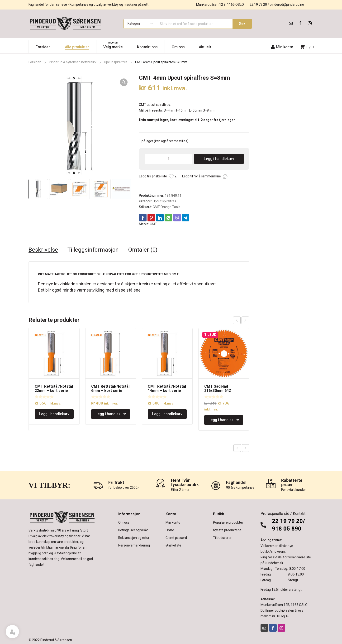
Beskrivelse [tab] (43, 250)
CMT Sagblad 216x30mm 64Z (218, 389)
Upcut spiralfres (116, 62)
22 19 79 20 (258, 5)
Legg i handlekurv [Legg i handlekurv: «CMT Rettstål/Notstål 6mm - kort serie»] (111, 414)
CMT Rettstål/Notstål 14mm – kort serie (167, 389)
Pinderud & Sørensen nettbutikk (73, 62)
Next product (246, 448)
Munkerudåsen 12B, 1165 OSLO (284, 605)
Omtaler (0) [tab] (143, 250)
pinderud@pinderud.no (287, 5)
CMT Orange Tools (166, 207)
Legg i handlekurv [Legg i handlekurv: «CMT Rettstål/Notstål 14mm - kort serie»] (167, 414)
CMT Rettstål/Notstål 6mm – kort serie (110, 389)
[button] (124, 82)
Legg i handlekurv (219, 159)
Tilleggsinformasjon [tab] (93, 250)
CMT (153, 224)
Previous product (237, 448)
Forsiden (35, 62)
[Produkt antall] (169, 159)
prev (237, 320)
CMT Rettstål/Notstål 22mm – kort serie (54, 389)
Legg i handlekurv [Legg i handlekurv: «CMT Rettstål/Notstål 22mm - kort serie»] (54, 414)
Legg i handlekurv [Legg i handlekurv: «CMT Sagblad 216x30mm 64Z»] (224, 420)
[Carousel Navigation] (241, 320)
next (245, 320)
